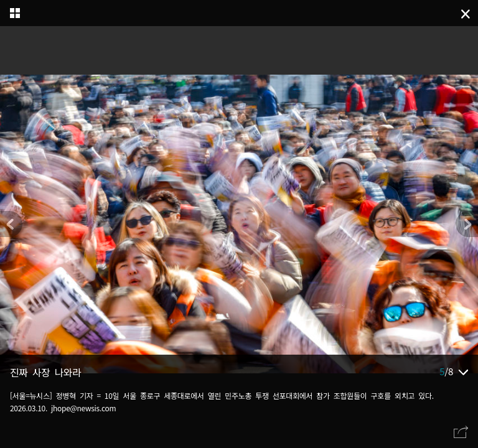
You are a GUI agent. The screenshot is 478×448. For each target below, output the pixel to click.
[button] (467, 224)
